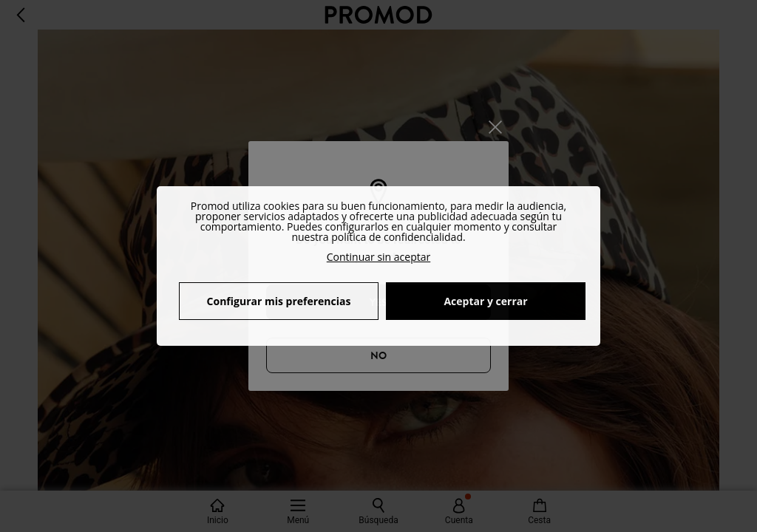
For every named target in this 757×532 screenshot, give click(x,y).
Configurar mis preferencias (279, 301)
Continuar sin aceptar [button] (379, 257)
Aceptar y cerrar (485, 301)
